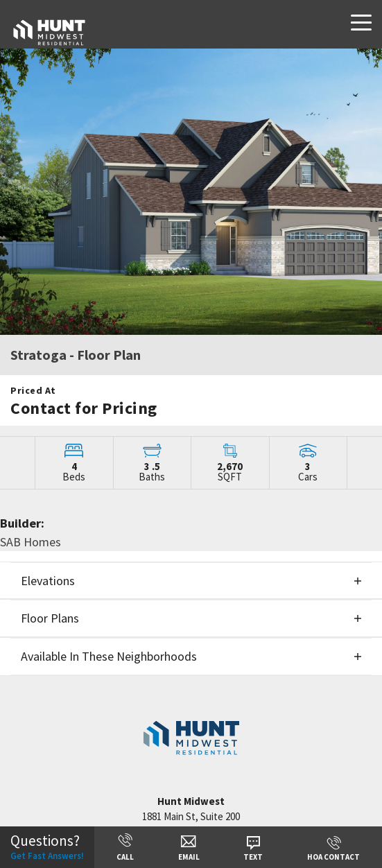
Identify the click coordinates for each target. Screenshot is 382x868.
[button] (191, 581)
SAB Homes (31, 542)
